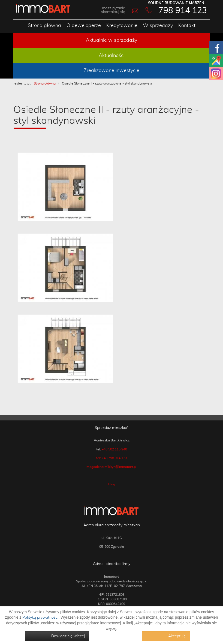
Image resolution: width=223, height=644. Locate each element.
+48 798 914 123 (114, 458)
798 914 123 (183, 11)
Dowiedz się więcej (68, 636)
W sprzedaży (158, 26)
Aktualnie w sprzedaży (111, 40)
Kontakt (187, 26)
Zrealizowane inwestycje (111, 71)
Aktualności (112, 56)
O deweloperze (84, 26)
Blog (112, 484)
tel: (99, 458)
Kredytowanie (122, 26)
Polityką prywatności (40, 618)
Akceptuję (177, 636)
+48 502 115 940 (114, 449)
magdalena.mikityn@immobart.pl (111, 467)
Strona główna (44, 26)
